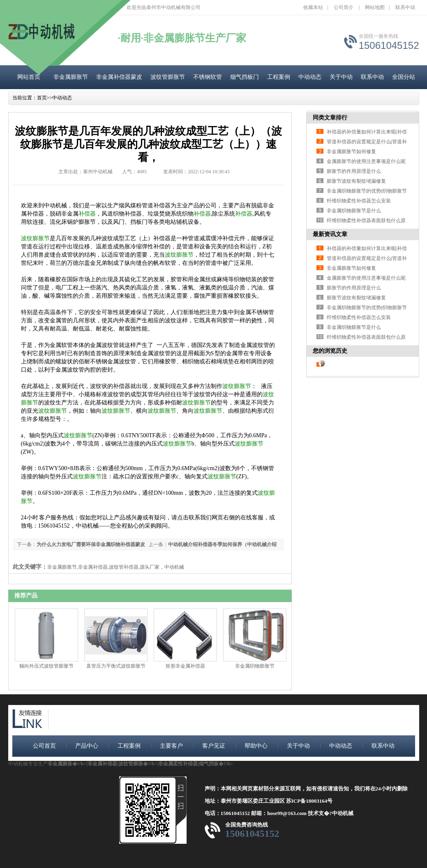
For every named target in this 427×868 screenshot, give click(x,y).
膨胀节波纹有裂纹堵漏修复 (356, 181)
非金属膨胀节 (71, 77)
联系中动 (405, 7)
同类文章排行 (330, 118)
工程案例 (279, 77)
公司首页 (44, 746)
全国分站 (404, 77)
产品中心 (87, 746)
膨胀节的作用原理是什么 (354, 171)
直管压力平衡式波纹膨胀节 (116, 666)
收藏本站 (313, 7)
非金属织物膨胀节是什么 (354, 211)
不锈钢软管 (208, 77)
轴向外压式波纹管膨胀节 (46, 666)
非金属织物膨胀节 (255, 666)
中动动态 (310, 77)
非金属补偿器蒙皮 (119, 77)
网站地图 (375, 7)
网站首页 (29, 77)
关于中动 (341, 77)
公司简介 (344, 7)
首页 (42, 98)
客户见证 (214, 746)
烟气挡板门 (245, 77)
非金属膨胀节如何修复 (351, 152)
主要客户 (171, 746)
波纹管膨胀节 (168, 77)
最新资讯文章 (330, 234)
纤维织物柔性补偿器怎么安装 (359, 201)
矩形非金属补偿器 (185, 666)
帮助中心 (256, 746)
